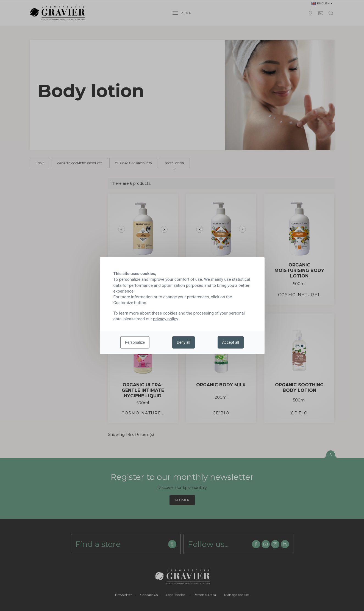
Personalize (135, 342)
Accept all (231, 342)
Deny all (184, 342)
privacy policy (166, 319)
